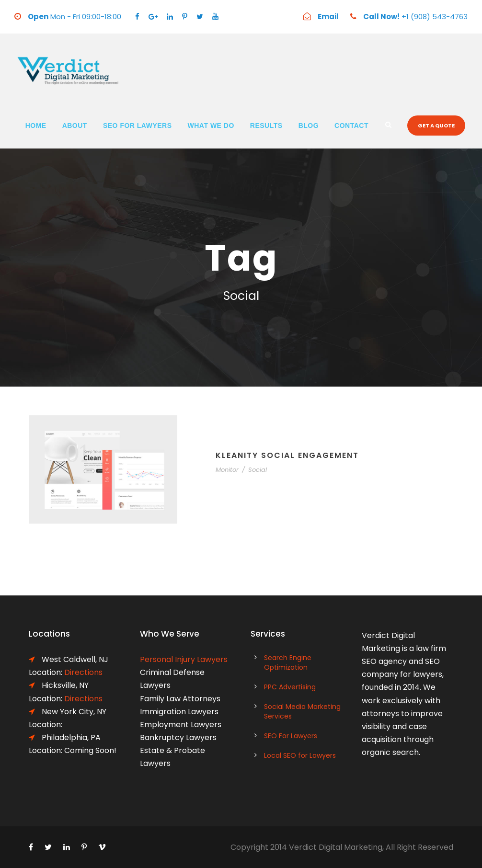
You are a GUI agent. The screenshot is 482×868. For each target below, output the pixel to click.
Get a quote (436, 126)
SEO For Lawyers (138, 126)
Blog (309, 126)
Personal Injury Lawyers (184, 659)
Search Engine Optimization (288, 662)
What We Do (211, 126)
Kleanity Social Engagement (287, 455)
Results (266, 126)
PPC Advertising (290, 687)
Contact (351, 126)
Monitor (227, 470)
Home (36, 126)
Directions (83, 672)
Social (258, 470)
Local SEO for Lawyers (300, 755)
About (75, 126)
